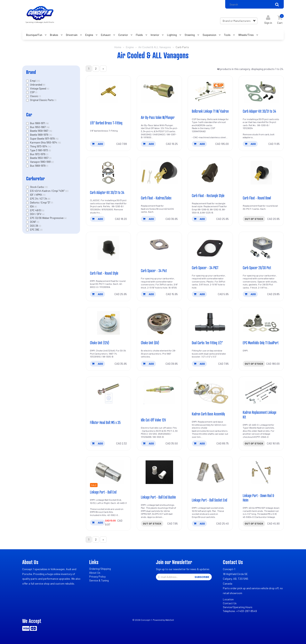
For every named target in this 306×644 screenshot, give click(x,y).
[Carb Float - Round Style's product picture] (108, 248)
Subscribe (202, 577)
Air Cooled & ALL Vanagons (155, 47)
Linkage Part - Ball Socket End (209, 500)
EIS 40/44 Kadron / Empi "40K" (48, 191)
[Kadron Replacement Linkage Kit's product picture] (261, 392)
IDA (32, 206)
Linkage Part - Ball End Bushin (158, 497)
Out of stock (254, 219)
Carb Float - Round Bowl (257, 198)
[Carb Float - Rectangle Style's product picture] (210, 173)
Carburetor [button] (35, 178)
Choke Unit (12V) (100, 343)
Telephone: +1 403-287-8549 (240, 611)
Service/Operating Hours (238, 607)
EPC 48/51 (36, 210)
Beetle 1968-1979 (39, 135)
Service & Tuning (99, 581)
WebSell (170, 620)
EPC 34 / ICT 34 (39, 199)
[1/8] (108, 91)
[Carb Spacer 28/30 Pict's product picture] (261, 248)
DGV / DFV (36, 214)
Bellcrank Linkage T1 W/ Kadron (210, 111)
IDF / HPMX (36, 195)
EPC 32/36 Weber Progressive (47, 218)
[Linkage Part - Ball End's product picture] (108, 472)
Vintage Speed (38, 88)
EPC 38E (35, 230)
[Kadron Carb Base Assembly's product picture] (210, 392)
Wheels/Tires (246, 35)
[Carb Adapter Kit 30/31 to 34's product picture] (108, 173)
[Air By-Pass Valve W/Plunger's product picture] (159, 91)
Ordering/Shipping (100, 569)
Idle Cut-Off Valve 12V (153, 420)
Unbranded (36, 85)
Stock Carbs (37, 187)
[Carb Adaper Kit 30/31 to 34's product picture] (261, 91)
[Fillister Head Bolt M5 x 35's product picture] (108, 392)
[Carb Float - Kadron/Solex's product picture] (159, 173)
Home (118, 47)
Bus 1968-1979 (38, 166)
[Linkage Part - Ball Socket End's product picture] (210, 472)
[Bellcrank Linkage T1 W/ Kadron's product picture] (210, 91)
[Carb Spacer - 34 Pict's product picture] (159, 248)
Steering (190, 35)
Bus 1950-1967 (38, 127)
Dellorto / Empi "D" (40, 203)
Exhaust (106, 35)
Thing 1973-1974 (39, 146)
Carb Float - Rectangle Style (208, 195)
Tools (228, 35)
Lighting (172, 35)
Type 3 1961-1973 (39, 150)
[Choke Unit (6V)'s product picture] (159, 323)
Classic (34, 96)
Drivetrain (72, 35)
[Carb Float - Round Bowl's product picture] (261, 173)
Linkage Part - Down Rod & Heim (258, 498)
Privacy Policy (97, 577)
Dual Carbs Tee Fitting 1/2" (207, 343)
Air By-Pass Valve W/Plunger (158, 117)
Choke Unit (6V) (150, 343)
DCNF (33, 222)
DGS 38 (34, 226)
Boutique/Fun (34, 35)
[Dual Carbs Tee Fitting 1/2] (210, 323)
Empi (33, 81)
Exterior (124, 35)
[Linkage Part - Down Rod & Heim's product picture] (261, 472)
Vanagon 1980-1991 (41, 162)
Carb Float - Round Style (104, 273)
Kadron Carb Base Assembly (208, 414)
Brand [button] (31, 72)
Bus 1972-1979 (38, 154)
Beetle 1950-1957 (40, 158)
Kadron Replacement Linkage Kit (260, 415)
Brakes (54, 35)
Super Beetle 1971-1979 (43, 139)
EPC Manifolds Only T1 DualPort (261, 343)
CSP (33, 92)
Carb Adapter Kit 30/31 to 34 (107, 192)
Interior (155, 35)
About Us (95, 573)
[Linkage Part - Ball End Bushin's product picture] (159, 472)
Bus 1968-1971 (38, 123)
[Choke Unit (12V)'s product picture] (108, 323)
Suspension (210, 35)
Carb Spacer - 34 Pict (154, 271)
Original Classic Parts (42, 100)
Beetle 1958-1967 (39, 131)
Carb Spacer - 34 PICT (205, 268)
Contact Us (230, 603)
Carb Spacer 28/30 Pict (257, 268)
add (97, 144)
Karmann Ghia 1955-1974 (44, 142)
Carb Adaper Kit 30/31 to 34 (259, 111)
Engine (89, 35)
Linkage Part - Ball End (103, 492)
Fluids (140, 35)
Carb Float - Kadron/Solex (156, 198)
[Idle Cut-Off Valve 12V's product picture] (159, 392)
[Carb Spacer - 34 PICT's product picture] (210, 248)
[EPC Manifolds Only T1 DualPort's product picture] (261, 323)
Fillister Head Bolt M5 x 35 (105, 422)
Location (228, 599)
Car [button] (29, 115)
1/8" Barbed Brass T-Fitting (106, 123)
